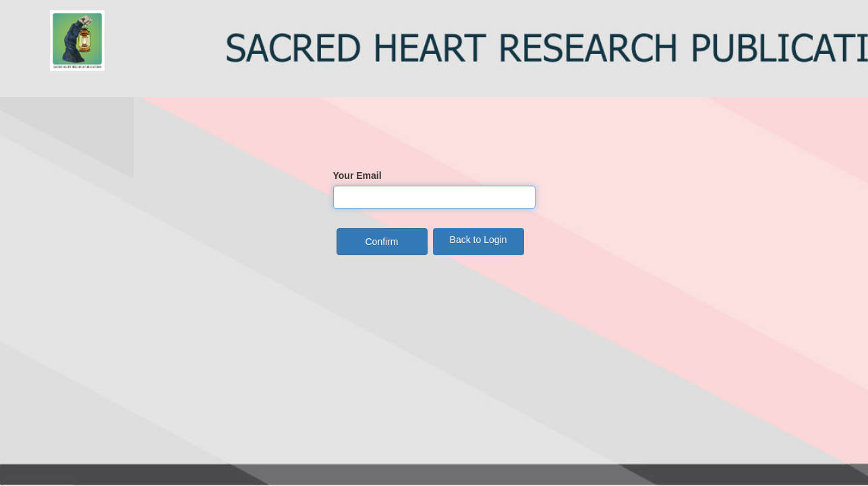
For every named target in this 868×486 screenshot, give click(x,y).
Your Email (357, 175)
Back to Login (479, 240)
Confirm (381, 242)
